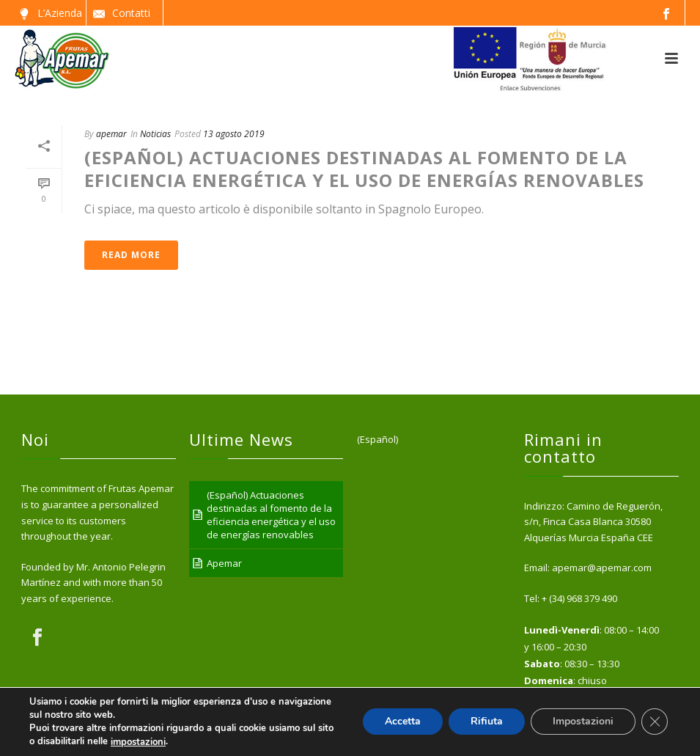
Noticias (155, 134)
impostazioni (138, 742)
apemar (111, 134)
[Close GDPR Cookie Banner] (655, 722)
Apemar (224, 563)
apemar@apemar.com (602, 568)
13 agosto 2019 (234, 134)
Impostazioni (583, 722)
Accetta (403, 722)
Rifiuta (487, 722)
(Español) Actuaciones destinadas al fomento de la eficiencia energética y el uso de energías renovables (364, 169)
